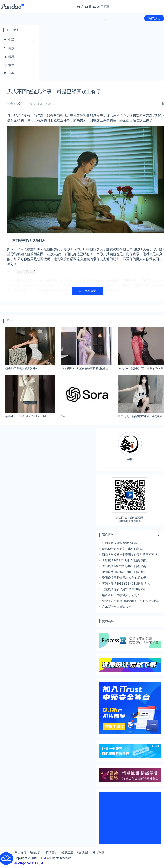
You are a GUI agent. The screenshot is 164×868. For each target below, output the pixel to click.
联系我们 (36, 852)
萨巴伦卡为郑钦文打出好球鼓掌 (122, 549)
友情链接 (52, 852)
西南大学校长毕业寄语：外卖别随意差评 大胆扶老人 (131, 555)
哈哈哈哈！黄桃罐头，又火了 (121, 595)
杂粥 (19, 104)
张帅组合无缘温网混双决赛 (119, 543)
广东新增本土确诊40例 (117, 607)
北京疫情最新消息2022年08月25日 (124, 589)
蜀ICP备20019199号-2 (29, 863)
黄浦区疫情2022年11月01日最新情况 (126, 583)
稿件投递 (154, 18)
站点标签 (98, 852)
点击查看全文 (87, 291)
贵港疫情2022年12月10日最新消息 (124, 560)
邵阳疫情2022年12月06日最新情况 (124, 572)
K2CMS (43, 858)
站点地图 (83, 852)
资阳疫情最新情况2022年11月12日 (124, 578)
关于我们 (20, 852)
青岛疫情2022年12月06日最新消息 (124, 566)
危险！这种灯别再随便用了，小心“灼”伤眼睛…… (129, 601)
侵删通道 (67, 852)
